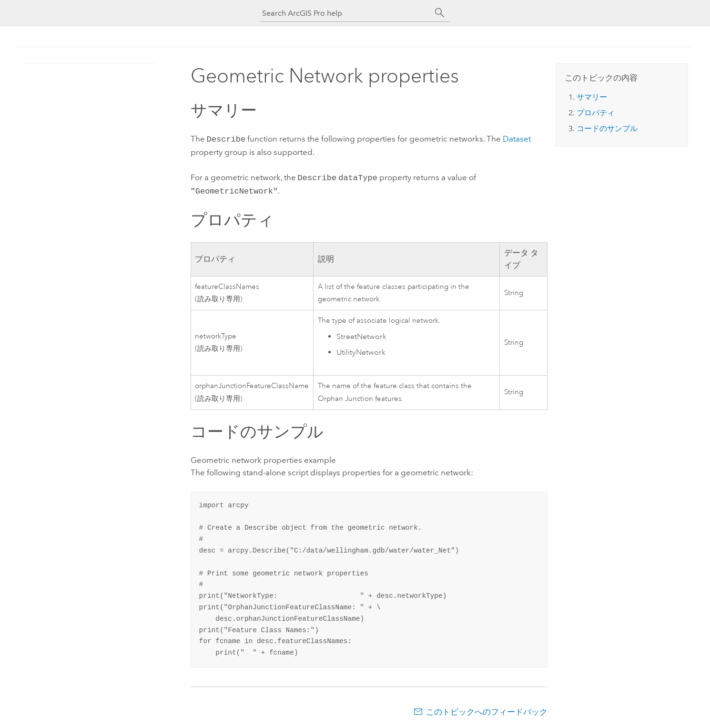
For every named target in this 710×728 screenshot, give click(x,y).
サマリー (592, 97)
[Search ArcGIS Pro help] (345, 13)
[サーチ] (440, 13)
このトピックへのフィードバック (487, 709)
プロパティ (596, 113)
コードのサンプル (607, 128)
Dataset (517, 139)
